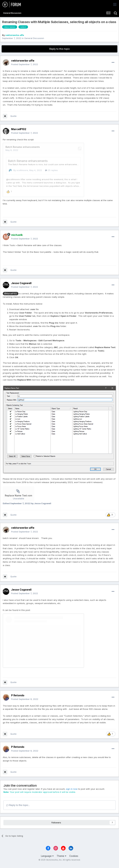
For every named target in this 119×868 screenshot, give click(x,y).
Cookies (74, 859)
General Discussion (34, 38)
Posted (25, 64)
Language (47, 859)
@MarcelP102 (11, 297)
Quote (13, 116)
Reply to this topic (60, 49)
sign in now (72, 792)
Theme (61, 859)
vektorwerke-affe (15, 35)
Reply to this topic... (18, 808)
